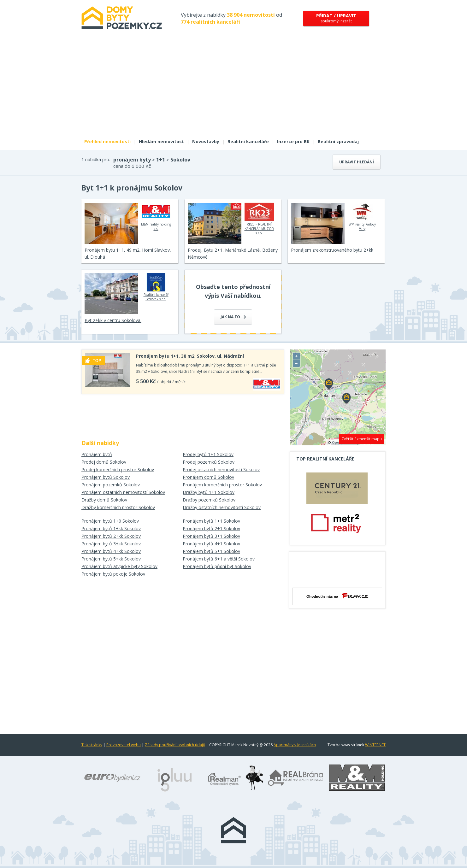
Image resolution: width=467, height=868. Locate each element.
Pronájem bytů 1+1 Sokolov (211, 521)
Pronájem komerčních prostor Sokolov (222, 485)
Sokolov (180, 160)
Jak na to (233, 317)
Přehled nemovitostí (107, 141)
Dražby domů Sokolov (104, 500)
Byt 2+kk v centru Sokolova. (113, 320)
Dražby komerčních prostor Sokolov (118, 507)
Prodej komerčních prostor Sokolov (118, 469)
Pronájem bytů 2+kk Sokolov (111, 536)
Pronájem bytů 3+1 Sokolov (211, 536)
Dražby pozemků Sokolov (209, 500)
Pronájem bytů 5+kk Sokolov (111, 559)
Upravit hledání (357, 162)
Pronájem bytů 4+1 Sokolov (211, 544)
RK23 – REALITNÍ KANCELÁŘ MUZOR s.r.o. (259, 219)
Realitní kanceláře (248, 141)
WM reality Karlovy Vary (362, 217)
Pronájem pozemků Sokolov (111, 485)
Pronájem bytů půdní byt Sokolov (217, 566)
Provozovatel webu (124, 745)
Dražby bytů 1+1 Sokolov (209, 492)
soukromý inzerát (336, 18)
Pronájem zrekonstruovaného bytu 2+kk (332, 250)
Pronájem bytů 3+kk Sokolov (111, 544)
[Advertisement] (233, 88)
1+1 (161, 160)
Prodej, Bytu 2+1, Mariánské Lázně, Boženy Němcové (233, 253)
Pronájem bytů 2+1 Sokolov (211, 528)
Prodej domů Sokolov (104, 462)
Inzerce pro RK (293, 141)
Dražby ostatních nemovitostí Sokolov (222, 507)
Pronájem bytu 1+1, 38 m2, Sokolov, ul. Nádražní (190, 356)
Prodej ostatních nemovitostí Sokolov (221, 469)
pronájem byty (132, 160)
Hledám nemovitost (161, 141)
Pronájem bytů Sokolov (106, 477)
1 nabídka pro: (96, 159)
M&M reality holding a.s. (156, 217)
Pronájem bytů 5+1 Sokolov (211, 551)
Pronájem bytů (97, 454)
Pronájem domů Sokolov (208, 477)
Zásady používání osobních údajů (175, 745)
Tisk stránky (92, 745)
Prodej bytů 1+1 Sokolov (208, 454)
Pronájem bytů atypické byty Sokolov (119, 566)
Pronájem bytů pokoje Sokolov (113, 574)
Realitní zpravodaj (338, 141)
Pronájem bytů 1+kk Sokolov (111, 528)
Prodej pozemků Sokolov (209, 462)
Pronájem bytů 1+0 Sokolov (110, 521)
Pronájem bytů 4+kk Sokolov (111, 551)
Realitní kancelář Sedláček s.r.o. (156, 287)
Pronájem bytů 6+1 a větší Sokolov (219, 559)
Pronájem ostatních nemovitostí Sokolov (123, 492)
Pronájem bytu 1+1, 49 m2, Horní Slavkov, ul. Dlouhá (128, 253)
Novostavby (206, 141)
